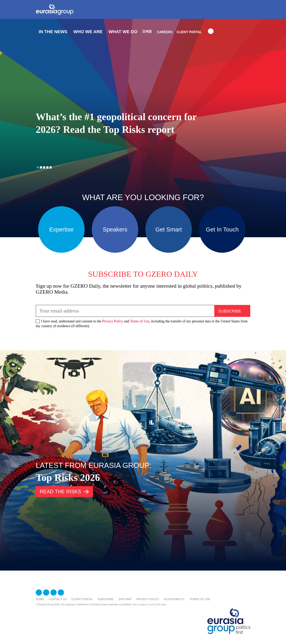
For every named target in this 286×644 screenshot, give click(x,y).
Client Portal (189, 32)
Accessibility (174, 599)
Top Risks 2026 (68, 477)
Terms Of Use (200, 599)
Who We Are (88, 32)
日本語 (147, 31)
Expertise (61, 229)
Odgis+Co (145, 604)
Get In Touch (222, 229)
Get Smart (169, 229)
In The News (53, 32)
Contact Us (58, 599)
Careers (165, 32)
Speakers (115, 229)
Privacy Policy (113, 321)
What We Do (123, 32)
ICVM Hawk (160, 604)
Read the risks (60, 492)
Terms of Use (140, 321)
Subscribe (106, 599)
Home (40, 599)
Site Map (125, 599)
